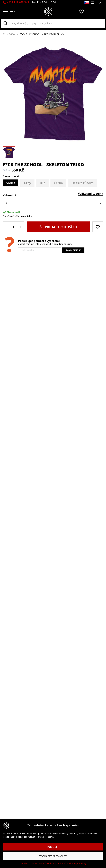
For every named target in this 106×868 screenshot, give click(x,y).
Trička (12, 34)
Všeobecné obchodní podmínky (71, 863)
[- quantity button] (7, 227)
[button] (9, 152)
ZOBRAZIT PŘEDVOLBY (53, 856)
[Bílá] (42, 183)
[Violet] (11, 183)
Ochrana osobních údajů (42, 863)
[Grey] (27, 183)
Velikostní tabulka (91, 194)
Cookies (24, 863)
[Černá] (58, 183)
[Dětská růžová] (83, 183)
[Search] (5, 23)
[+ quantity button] (20, 227)
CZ (92, 3)
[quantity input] (14, 227)
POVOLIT (53, 847)
